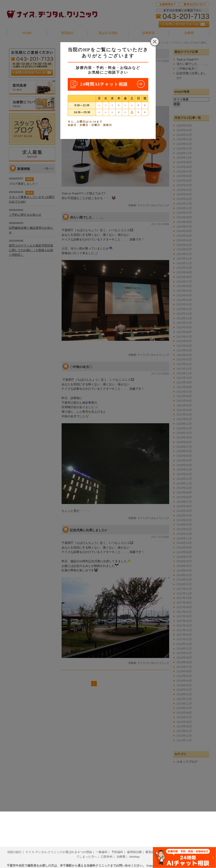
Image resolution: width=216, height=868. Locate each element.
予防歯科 (117, 846)
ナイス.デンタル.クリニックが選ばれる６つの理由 (59, 846)
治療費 (121, 850)
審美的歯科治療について (162, 846)
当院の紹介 (14, 846)
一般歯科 (102, 846)
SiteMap (134, 850)
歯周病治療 (134, 846)
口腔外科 (107, 850)
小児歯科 (188, 846)
